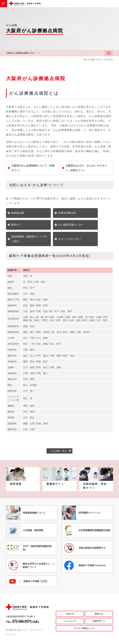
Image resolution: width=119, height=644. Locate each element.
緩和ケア (89, 214)
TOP (85, 60)
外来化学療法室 (57, 214)
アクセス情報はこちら (84, 618)
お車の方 (70, 603)
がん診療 (91, 60)
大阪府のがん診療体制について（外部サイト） (33, 169)
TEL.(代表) (23, 611)
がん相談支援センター (24, 228)
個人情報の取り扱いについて (17, 619)
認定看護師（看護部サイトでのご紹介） (60, 228)
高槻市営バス (99, 610)
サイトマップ (11, 624)
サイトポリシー (37, 619)
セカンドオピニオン (95, 228)
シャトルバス (70, 610)
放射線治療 (18, 214)
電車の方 (99, 603)
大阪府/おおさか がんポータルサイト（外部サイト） (86, 169)
